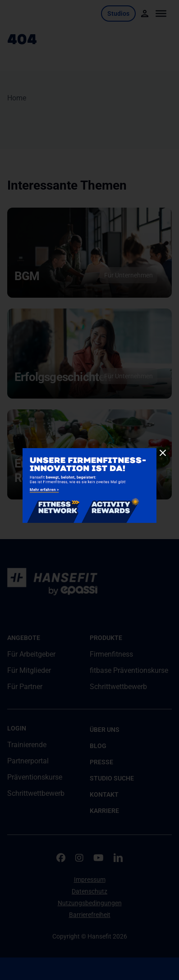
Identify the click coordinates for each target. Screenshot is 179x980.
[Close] (163, 453)
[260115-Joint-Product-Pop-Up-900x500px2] (89, 451)
